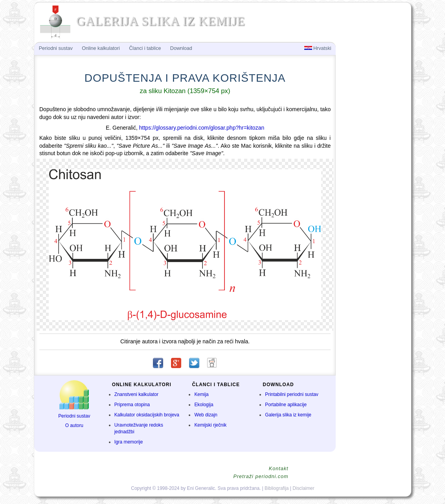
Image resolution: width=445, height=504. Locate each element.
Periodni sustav (74, 416)
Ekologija (204, 405)
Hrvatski (318, 48)
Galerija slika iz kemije (288, 415)
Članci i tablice (145, 48)
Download (181, 48)
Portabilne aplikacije (286, 405)
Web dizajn (206, 415)
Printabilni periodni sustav (292, 394)
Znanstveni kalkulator (136, 394)
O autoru (74, 425)
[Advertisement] (373, 171)
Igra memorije (129, 442)
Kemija (201, 394)
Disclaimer (303, 488)
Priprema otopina (132, 405)
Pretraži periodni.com (261, 477)
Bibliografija (277, 488)
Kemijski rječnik (210, 425)
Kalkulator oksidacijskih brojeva (147, 415)
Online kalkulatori (101, 48)
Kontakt (279, 469)
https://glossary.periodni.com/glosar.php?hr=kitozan (202, 128)
